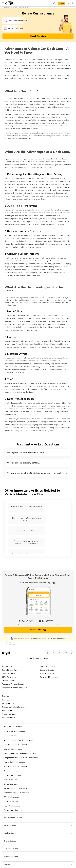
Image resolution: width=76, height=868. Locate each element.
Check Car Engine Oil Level (26, 531)
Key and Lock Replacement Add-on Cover (20, 753)
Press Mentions (8, 681)
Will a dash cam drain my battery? (37, 463)
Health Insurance (9, 710)
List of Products (9, 674)
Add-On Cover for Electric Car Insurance (19, 740)
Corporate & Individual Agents (15, 688)
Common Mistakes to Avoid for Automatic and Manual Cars (26, 542)
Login (63, 3)
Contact (38, 658)
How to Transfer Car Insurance (16, 766)
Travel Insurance (9, 714)
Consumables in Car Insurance (16, 744)
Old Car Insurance (11, 784)
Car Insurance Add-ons (13, 810)
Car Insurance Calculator (13, 775)
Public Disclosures (47, 674)
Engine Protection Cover (13, 749)
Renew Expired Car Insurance (15, 788)
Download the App (38, 630)
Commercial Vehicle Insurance (14, 707)
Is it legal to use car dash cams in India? (37, 453)
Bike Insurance (8, 703)
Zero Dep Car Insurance (13, 771)
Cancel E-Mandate (10, 670)
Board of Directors (48, 670)
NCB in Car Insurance (12, 806)
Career (46, 658)
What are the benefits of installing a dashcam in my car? (37, 473)
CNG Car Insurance (11, 736)
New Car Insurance (11, 780)
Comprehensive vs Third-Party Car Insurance (21, 758)
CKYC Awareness (9, 677)
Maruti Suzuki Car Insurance (14, 731)
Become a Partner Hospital (13, 684)
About (30, 658)
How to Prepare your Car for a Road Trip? (26, 508)
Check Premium (38, 36)
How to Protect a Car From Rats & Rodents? (26, 519)
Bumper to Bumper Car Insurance (17, 793)
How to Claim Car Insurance (14, 762)
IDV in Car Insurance (12, 801)
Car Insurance (8, 700)
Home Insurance (9, 717)
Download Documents (49, 677)
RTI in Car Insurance (11, 797)
